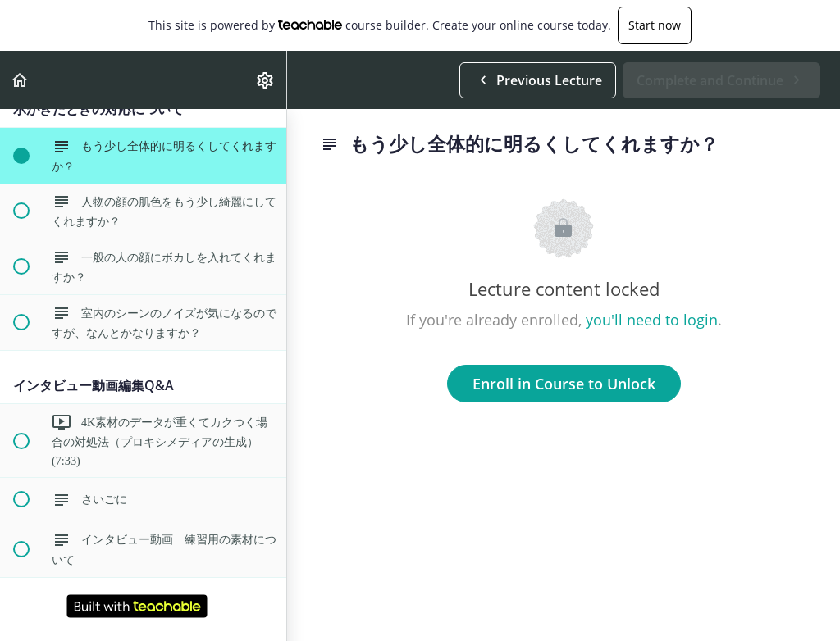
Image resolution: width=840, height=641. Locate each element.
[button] (21, 80)
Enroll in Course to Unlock (564, 384)
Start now (655, 25)
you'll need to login (652, 320)
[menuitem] (266, 80)
